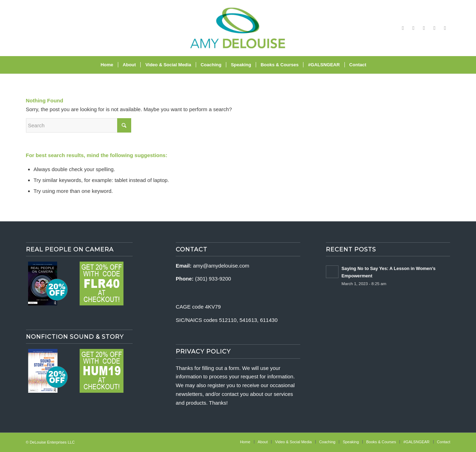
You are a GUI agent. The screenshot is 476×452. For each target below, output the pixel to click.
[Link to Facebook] (403, 28)
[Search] (375, 65)
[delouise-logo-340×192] (238, 28)
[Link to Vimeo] (424, 28)
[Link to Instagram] (414, 28)
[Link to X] (435, 28)
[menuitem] (107, 65)
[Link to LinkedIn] (445, 28)
